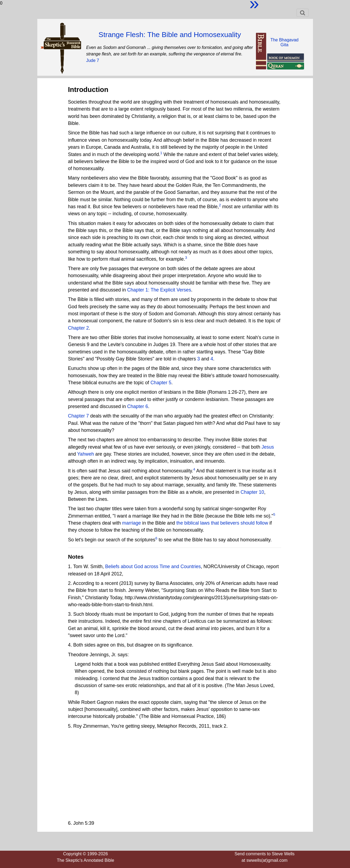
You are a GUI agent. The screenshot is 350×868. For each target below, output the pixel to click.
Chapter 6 (138, 406)
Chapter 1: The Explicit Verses (159, 290)
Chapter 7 (79, 416)
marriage (131, 523)
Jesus (268, 447)
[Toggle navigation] (303, 13)
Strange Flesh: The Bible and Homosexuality (170, 35)
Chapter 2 (79, 328)
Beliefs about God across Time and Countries (153, 566)
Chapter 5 (161, 383)
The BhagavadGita (284, 42)
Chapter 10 (252, 492)
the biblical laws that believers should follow (222, 523)
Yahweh (85, 454)
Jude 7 (93, 60)
